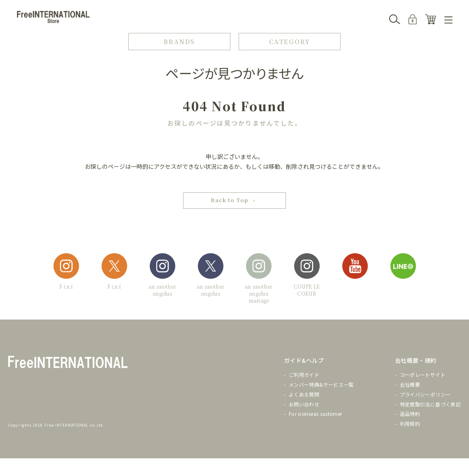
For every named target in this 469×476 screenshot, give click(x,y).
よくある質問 (304, 394)
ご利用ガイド (304, 375)
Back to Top (230, 200)
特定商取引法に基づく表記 (430, 404)
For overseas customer (316, 414)
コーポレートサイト (423, 375)
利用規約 (410, 424)
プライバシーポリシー (425, 394)
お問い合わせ (304, 404)
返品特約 (410, 414)
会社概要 (410, 384)
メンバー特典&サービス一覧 (321, 384)
